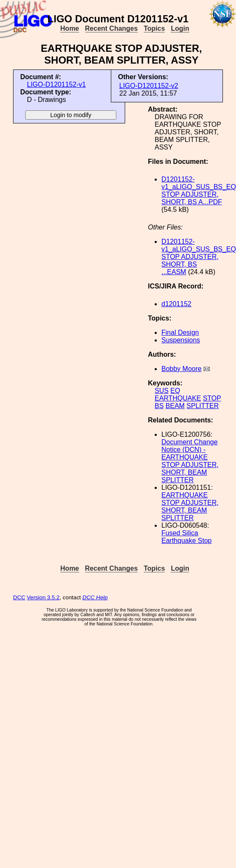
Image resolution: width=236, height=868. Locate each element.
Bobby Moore (181, 369)
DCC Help (95, 597)
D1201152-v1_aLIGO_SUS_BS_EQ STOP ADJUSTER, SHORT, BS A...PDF (199, 191)
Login (180, 28)
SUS (162, 391)
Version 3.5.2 (43, 597)
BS (159, 406)
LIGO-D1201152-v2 (149, 86)
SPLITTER (203, 406)
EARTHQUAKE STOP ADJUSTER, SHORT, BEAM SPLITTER (190, 506)
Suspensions (181, 340)
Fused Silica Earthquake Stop (186, 537)
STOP (212, 398)
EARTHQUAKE (178, 398)
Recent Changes (111, 28)
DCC (19, 597)
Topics (154, 28)
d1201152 (176, 304)
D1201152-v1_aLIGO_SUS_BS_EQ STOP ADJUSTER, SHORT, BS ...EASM (199, 257)
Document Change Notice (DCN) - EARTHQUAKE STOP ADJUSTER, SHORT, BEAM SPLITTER (190, 461)
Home (70, 28)
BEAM (175, 406)
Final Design (180, 333)
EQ (175, 391)
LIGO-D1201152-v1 (56, 84)
